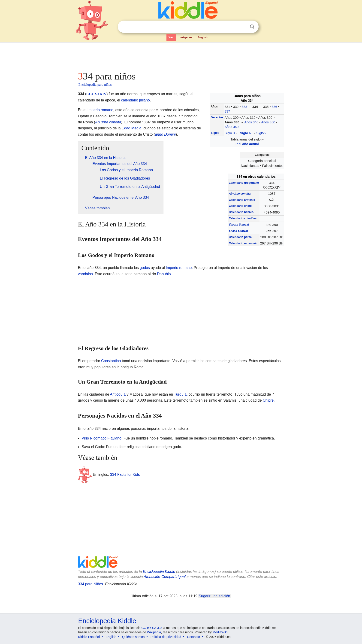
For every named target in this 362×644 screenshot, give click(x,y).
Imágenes (186, 37)
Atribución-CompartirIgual (165, 577)
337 (227, 111)
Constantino (111, 361)
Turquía (180, 394)
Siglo (230, 133)
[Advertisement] (181, 55)
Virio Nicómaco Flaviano (102, 438)
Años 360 (232, 127)
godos (145, 268)
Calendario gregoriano (244, 183)
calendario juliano (135, 100)
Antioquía (118, 394)
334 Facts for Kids (125, 474)
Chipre (268, 400)
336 (275, 107)
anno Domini (165, 134)
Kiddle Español (89, 637)
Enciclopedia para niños (95, 85)
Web (171, 37)
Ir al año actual (247, 144)
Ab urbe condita (108, 122)
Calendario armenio (242, 200)
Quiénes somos (133, 637)
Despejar (243, 27)
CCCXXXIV (96, 94)
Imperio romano (100, 110)
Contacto (193, 637)
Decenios (217, 117)
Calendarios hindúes (243, 218)
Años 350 (268, 122)
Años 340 (251, 122)
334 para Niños (91, 584)
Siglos (215, 133)
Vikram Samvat (239, 225)
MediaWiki (220, 632)
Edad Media (131, 128)
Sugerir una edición (214, 596)
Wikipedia (154, 632)
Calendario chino (240, 206)
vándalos (85, 274)
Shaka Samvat (238, 231)
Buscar (252, 27)
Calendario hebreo (241, 212)
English (203, 37)
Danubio (164, 274)
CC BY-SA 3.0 (152, 628)
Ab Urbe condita (240, 194)
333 (244, 107)
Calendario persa (240, 237)
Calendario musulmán (244, 243)
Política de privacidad (166, 637)
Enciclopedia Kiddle (159, 572)
